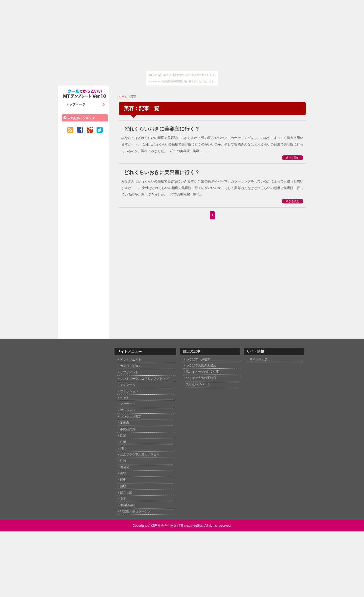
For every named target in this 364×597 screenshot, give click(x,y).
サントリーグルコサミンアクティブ (144, 379)
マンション (128, 410)
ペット (125, 398)
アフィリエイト (131, 360)
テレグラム (128, 385)
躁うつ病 (126, 492)
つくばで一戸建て (198, 359)
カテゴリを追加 (131, 366)
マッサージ (128, 404)
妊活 (123, 442)
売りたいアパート (198, 384)
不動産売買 (128, 429)
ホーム (123, 96)
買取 (123, 486)
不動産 (125, 423)
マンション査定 (131, 417)
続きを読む (293, 158)
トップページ (85, 105)
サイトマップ (259, 359)
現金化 (125, 467)
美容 (123, 474)
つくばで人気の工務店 (201, 365)
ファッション (129, 391)
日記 (123, 448)
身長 (123, 499)
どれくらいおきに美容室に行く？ (162, 129)
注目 (123, 461)
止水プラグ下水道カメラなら (140, 455)
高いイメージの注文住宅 (202, 372)
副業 (123, 436)
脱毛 (123, 480)
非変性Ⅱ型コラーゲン (135, 511)
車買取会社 (128, 505)
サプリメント (129, 372)
